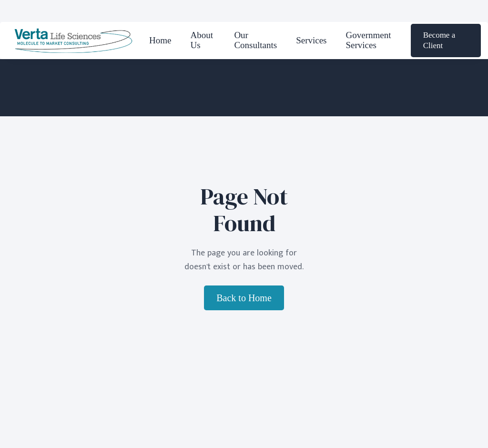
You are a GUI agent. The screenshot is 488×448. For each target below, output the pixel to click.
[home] (73, 41)
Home (160, 40)
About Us (202, 40)
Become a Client (439, 40)
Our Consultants (255, 40)
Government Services (369, 40)
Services (311, 40)
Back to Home (244, 298)
